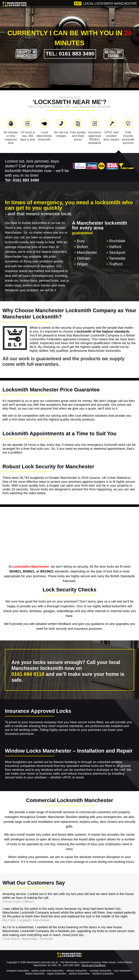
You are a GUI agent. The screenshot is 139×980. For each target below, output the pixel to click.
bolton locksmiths (35, 974)
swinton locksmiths (79, 974)
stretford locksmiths (103, 974)
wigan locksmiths (57, 974)
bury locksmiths (123, 971)
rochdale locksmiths (100, 971)
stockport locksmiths (17, 971)
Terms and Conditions (94, 965)
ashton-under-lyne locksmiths (48, 971)
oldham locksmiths (77, 971)
